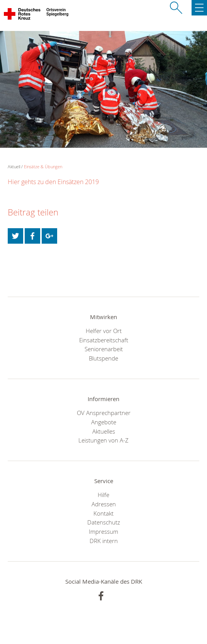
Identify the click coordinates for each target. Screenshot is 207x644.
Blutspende (103, 358)
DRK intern (104, 541)
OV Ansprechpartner (104, 413)
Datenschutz (104, 522)
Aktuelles (104, 431)
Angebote (104, 422)
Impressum (103, 531)
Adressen (104, 504)
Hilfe (103, 495)
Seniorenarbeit (104, 349)
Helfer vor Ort (104, 331)
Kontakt (103, 513)
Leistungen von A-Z (103, 440)
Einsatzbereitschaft (104, 340)
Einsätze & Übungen (43, 167)
